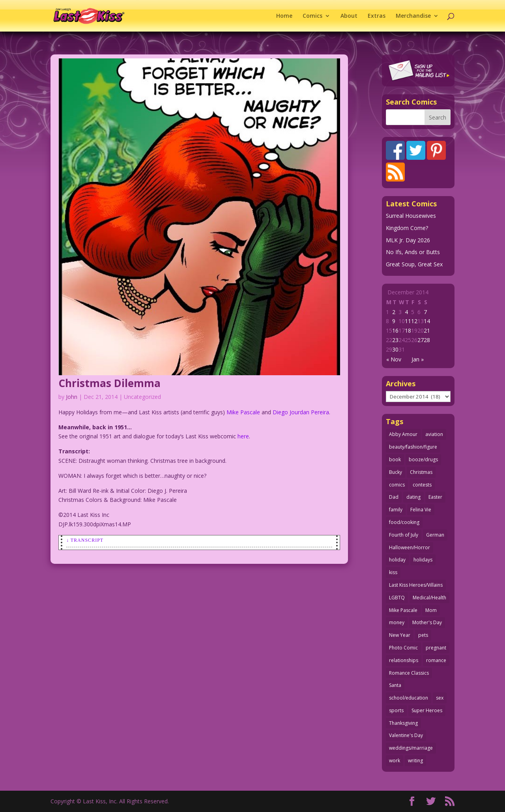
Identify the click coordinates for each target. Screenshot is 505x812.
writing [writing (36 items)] (415, 761)
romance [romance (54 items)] (436, 660)
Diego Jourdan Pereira (301, 412)
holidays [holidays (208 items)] (423, 560)
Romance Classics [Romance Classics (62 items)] (409, 673)
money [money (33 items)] (397, 622)
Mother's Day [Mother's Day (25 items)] (427, 622)
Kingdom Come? (407, 228)
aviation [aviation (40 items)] (434, 434)
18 (408, 330)
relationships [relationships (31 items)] (404, 660)
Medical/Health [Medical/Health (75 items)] (429, 598)
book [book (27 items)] (395, 459)
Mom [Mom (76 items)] (431, 610)
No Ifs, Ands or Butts (413, 252)
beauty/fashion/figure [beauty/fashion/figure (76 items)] (413, 447)
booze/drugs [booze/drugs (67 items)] (423, 459)
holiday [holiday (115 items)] (397, 560)
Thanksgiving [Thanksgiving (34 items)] (403, 723)
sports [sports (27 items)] (396, 710)
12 (414, 321)
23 (395, 340)
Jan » (418, 359)
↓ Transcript (85, 540)
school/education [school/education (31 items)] (409, 698)
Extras (377, 16)
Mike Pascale (243, 412)
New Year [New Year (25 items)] (400, 635)
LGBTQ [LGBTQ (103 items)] (397, 598)
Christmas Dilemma (109, 383)
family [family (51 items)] (396, 510)
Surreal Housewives (411, 216)
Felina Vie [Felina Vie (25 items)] (421, 510)
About (349, 16)
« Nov (394, 359)
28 (427, 340)
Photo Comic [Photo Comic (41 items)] (403, 648)
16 (395, 330)
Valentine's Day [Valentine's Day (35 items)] (406, 735)
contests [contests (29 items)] (422, 485)
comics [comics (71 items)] (397, 485)
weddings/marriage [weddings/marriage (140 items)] (411, 748)
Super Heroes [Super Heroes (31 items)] (427, 710)
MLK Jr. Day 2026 (408, 240)
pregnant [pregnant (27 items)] (436, 648)
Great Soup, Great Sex (414, 264)
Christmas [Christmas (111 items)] (421, 472)
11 (408, 321)
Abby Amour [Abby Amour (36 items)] (403, 434)
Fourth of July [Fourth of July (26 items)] (404, 535)
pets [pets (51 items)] (423, 635)
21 (427, 330)
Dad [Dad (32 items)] (394, 497)
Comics (312, 16)
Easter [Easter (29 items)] (435, 497)
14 (427, 321)
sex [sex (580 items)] (440, 698)
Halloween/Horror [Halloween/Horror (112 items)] (410, 547)
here (243, 436)
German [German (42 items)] (435, 535)
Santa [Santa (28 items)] (395, 685)
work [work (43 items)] (395, 761)
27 (421, 340)
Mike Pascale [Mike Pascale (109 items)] (403, 610)
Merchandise (413, 16)
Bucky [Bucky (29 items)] (396, 472)
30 (395, 349)
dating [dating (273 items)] (413, 497)
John (72, 397)
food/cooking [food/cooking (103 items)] (404, 522)
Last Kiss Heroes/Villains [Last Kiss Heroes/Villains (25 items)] (416, 585)
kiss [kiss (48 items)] (393, 572)
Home (284, 16)
